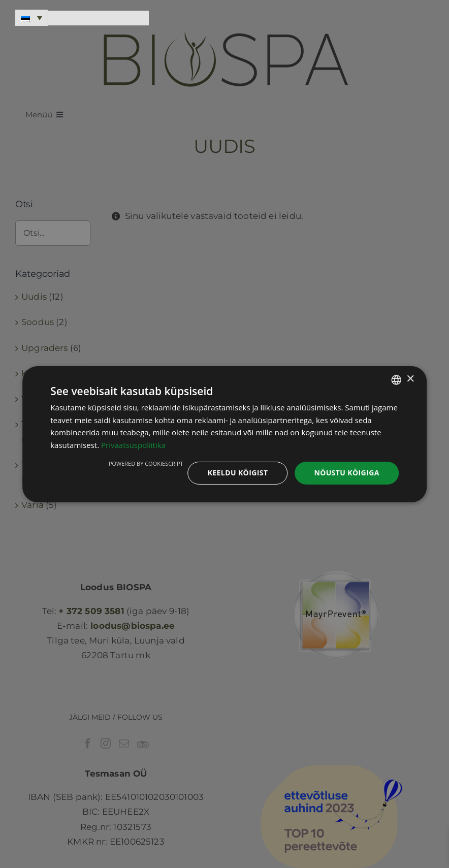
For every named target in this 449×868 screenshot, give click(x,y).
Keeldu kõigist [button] (238, 473)
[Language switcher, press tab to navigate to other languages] (31, 18)
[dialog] (224, 434)
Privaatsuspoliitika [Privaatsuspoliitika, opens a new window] (133, 445)
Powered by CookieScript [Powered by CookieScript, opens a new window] (146, 463)
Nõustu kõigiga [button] (346, 473)
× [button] (410, 379)
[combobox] (396, 379)
